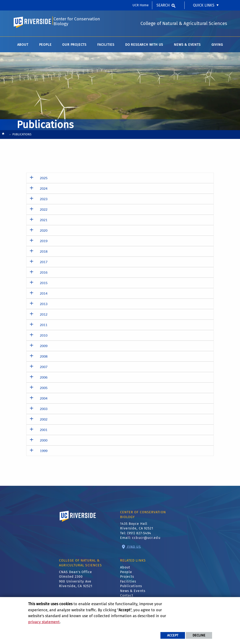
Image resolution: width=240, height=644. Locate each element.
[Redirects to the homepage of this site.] (3, 136)
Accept (173, 635)
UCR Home (141, 5)
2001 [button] (44, 431)
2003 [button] (44, 410)
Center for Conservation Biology (77, 22)
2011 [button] (44, 326)
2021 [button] (44, 221)
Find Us (134, 548)
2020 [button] (44, 232)
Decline (199, 635)
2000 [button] (44, 442)
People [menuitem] (45, 46)
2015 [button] (44, 284)
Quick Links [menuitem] (204, 5)
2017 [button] (44, 263)
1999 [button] (44, 452)
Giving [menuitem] (217, 46)
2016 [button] (44, 274)
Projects (127, 578)
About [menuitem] (23, 46)
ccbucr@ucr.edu (146, 539)
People (126, 573)
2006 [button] (44, 379)
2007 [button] (44, 368)
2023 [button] (44, 200)
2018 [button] (44, 253)
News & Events (133, 592)
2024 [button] (44, 190)
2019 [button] (44, 242)
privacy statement (44, 622)
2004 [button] (44, 400)
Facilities (128, 583)
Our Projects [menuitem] (74, 46)
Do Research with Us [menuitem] (144, 46)
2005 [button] (44, 389)
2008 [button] (44, 358)
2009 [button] (44, 347)
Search (163, 5)
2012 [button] (44, 316)
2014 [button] (44, 295)
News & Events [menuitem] (187, 46)
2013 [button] (44, 305)
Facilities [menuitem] (106, 46)
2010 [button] (44, 337)
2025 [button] (44, 179)
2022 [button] (44, 211)
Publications (131, 587)
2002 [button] (44, 421)
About (125, 569)
